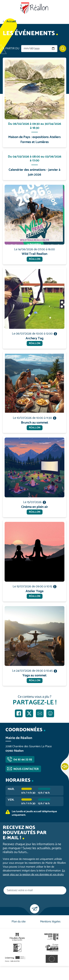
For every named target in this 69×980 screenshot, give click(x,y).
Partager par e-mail (40, 713)
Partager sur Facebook (19, 713)
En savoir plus (35, 58)
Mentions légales (50, 922)
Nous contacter (26, 769)
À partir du (11, 49)
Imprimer (50, 713)
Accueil (11, 21)
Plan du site (19, 922)
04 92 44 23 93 (23, 759)
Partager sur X (29, 713)
